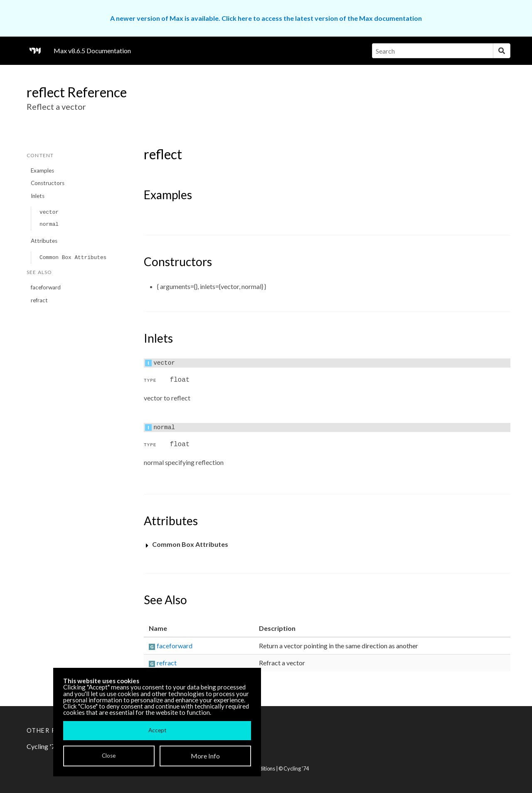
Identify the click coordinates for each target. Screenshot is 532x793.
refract (39, 300)
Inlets (38, 196)
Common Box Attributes (73, 258)
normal (49, 224)
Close (109, 756)
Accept (157, 730)
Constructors (48, 183)
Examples (42, 170)
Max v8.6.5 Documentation (92, 51)
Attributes (44, 241)
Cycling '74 (296, 768)
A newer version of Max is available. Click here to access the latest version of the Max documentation (266, 18)
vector (49, 212)
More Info (205, 756)
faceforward (46, 287)
